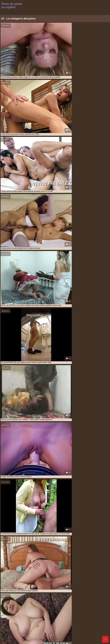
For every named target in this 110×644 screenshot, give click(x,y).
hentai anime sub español (93, 626)
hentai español (51, 629)
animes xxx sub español (72, 625)
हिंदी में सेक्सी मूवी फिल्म (9, 640)
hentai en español (69, 628)
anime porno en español (21, 623)
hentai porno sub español (72, 631)
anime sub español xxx (11, 625)
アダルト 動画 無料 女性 (77, 640)
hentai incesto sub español (26, 631)
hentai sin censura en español (52, 632)
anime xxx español (52, 625)
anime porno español (43, 623)
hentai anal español (27, 626)
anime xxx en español (32, 625)
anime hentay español (76, 621)
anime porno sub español (66, 623)
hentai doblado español (49, 628)
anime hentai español (20, 621)
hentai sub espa (17, 634)
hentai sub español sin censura (30, 636)
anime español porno (55, 620)
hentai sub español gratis (57, 634)
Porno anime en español (42, 640)
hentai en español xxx (11, 629)
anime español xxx (74, 620)
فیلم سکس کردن (24, 640)
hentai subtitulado (80, 636)
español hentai (91, 625)
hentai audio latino (10, 628)
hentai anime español (70, 626)
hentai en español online (91, 628)
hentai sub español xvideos (58, 636)
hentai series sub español (25, 632)
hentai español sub (90, 629)
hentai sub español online (82, 634)
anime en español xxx (34, 620)
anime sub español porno (90, 623)
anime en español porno (12, 620)
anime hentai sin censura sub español (48, 621)
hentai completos (28, 628)
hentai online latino (49, 631)
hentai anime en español (48, 626)
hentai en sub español (33, 629)
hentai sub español (35, 634)
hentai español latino (69, 629)
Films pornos (61, 640)
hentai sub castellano (77, 632)
